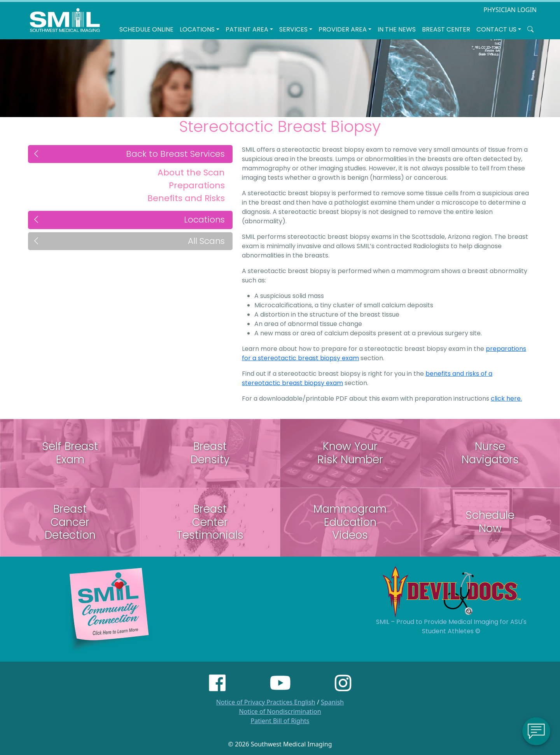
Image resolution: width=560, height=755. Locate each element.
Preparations (197, 185)
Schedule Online (146, 29)
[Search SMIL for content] (530, 30)
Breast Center (446, 29)
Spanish (332, 702)
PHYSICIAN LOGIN (510, 10)
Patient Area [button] (247, 29)
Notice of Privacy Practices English (266, 702)
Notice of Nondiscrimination (280, 711)
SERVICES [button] (293, 29)
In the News (397, 29)
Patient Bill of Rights (280, 721)
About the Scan (191, 173)
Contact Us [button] (496, 29)
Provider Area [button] (343, 29)
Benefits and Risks (186, 198)
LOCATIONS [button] (197, 29)
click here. (506, 399)
